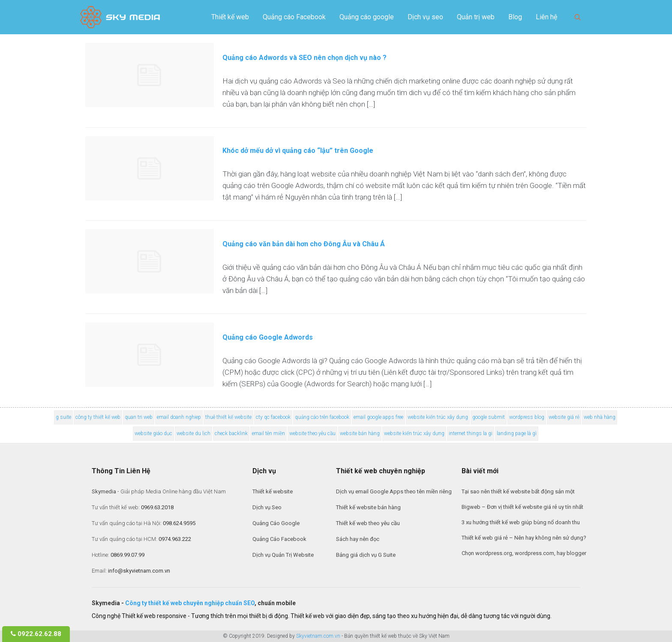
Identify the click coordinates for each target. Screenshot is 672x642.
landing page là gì (517, 433)
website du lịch (193, 433)
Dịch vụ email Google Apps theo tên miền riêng (394, 491)
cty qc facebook (273, 417)
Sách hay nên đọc (358, 539)
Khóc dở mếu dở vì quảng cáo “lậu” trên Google (298, 151)
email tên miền (268, 433)
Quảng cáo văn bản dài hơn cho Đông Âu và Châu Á (304, 244)
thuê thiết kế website (228, 417)
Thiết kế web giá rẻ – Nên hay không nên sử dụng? (524, 538)
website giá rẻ (564, 417)
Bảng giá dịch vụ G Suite (366, 555)
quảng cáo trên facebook (322, 417)
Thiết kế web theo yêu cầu (368, 523)
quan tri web (139, 417)
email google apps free (378, 417)
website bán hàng (360, 433)
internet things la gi (471, 433)
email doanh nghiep (179, 417)
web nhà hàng (600, 417)
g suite (63, 417)
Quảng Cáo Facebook (279, 539)
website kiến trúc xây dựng (438, 417)
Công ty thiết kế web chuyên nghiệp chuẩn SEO (190, 603)
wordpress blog (527, 417)
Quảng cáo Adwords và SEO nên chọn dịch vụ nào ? (304, 58)
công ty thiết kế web (98, 417)
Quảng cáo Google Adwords (268, 337)
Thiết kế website (273, 491)
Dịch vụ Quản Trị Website (283, 555)
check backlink (231, 433)
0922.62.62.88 (36, 634)
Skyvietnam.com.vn (318, 636)
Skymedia (104, 491)
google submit (489, 417)
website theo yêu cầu (312, 433)
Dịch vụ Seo (267, 507)
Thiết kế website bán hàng (368, 507)
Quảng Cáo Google (276, 523)
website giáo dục (153, 433)
